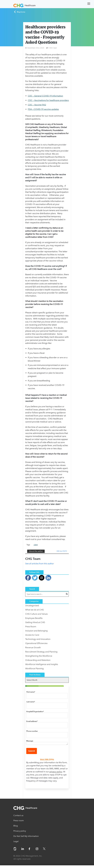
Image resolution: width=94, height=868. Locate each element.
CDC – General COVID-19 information (45, 96)
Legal (16, 841)
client (36, 545)
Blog (16, 826)
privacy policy (56, 772)
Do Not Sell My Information (26, 836)
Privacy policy (20, 831)
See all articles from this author (40, 564)
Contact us (18, 815)
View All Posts (62, 551)
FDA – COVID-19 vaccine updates (43, 109)
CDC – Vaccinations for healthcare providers (48, 100)
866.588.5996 (47, 760)
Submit (32, 751)
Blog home (20, 12)
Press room (19, 820)
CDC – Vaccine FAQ (37, 105)
